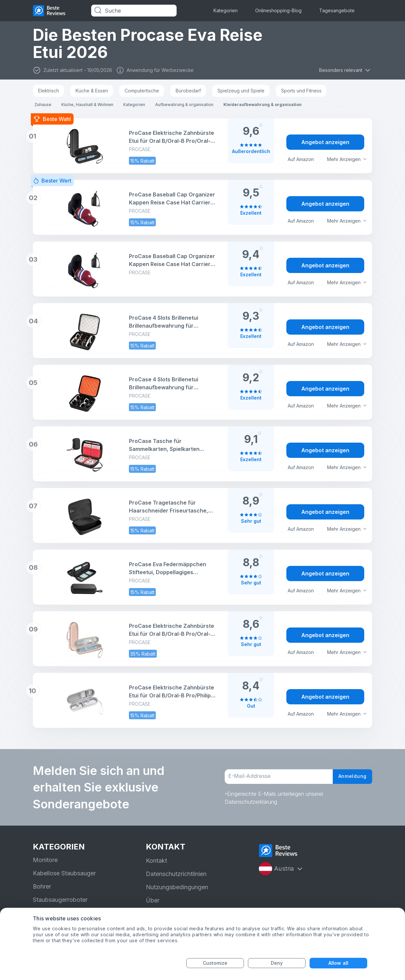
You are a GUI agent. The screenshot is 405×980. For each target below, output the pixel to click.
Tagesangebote (337, 10)
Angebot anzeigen (325, 142)
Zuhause (43, 105)
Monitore (45, 860)
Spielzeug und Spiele (241, 91)
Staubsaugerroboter (60, 900)
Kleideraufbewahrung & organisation (262, 105)
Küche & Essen (92, 91)
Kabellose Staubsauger (64, 873)
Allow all (338, 963)
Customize (215, 963)
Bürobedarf (188, 91)
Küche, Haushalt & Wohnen (87, 105)
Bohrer (42, 886)
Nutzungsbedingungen (177, 887)
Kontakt (156, 861)
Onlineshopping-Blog (278, 10)
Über (153, 900)
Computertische (142, 91)
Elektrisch (49, 91)
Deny (277, 963)
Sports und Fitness (301, 91)
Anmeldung (350, 777)
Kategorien (226, 10)
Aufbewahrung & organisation (184, 105)
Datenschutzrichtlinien (176, 874)
